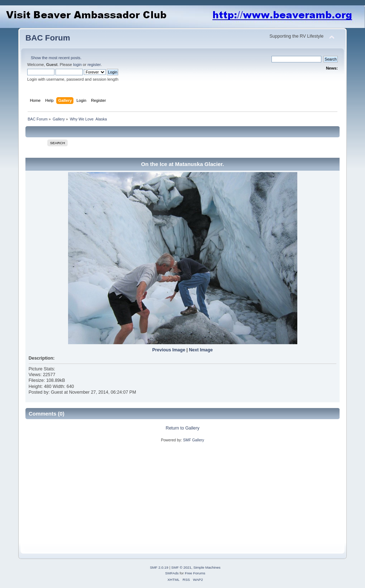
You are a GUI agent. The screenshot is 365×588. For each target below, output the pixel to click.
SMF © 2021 (181, 567)
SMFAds (172, 573)
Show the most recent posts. (56, 58)
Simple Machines (207, 567)
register (94, 65)
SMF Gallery (194, 440)
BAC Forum (48, 38)
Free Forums (195, 573)
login (77, 65)
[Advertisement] (141, 493)
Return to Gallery (182, 428)
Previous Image (169, 350)
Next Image (201, 350)
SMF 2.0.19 (159, 567)
